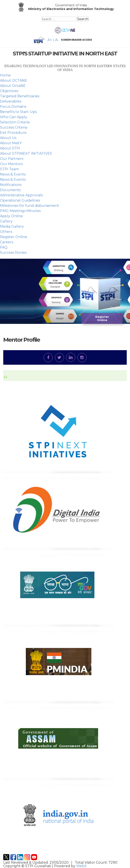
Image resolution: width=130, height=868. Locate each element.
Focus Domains (13, 107)
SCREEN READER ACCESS (77, 40)
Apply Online (11, 216)
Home (5, 75)
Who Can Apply (14, 117)
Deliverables (11, 101)
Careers (7, 242)
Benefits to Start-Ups (18, 112)
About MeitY (11, 143)
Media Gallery (12, 226)
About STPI (10, 148)
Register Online (14, 237)
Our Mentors (11, 164)
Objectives (9, 91)
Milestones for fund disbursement (30, 206)
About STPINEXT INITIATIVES (26, 153)
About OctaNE (13, 86)
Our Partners (12, 159)
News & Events (13, 174)
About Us (8, 138)
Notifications (11, 185)
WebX (81, 866)
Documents (10, 190)
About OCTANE (14, 80)
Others (6, 232)
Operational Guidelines (20, 200)
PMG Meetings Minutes (20, 211)
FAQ (4, 247)
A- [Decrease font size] (57, 40)
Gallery (6, 221)
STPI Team (9, 169)
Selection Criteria (15, 122)
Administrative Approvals (21, 195)
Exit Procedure (13, 133)
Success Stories (13, 253)
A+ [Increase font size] (50, 40)
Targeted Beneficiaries (20, 96)
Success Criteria (14, 127)
